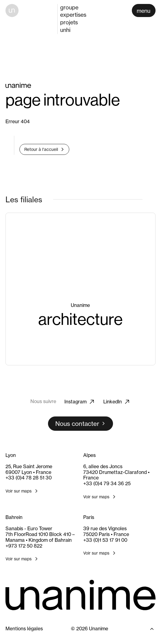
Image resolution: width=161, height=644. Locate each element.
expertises (73, 15)
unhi (65, 30)
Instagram (80, 402)
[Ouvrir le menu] (144, 10)
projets (69, 22)
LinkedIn (117, 402)
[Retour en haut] (146, 629)
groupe (69, 7)
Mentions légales (24, 629)
